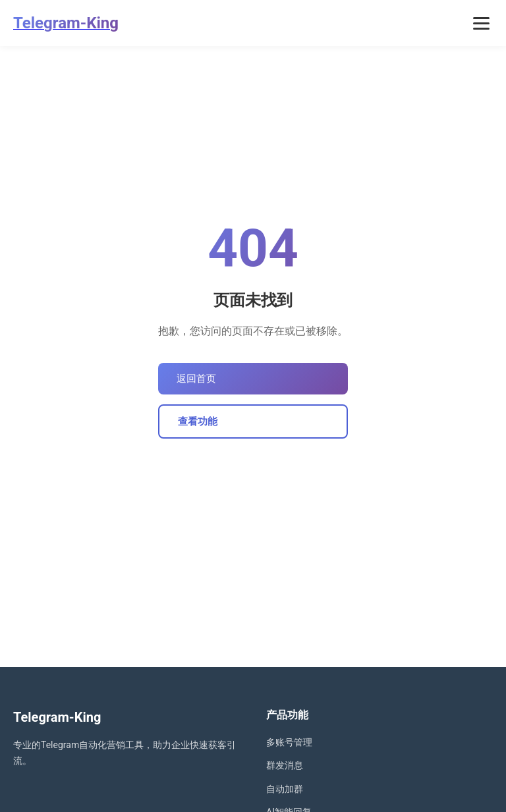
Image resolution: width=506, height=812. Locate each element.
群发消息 (285, 765)
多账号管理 (289, 742)
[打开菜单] (481, 23)
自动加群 (285, 789)
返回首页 (196, 379)
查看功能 (198, 421)
